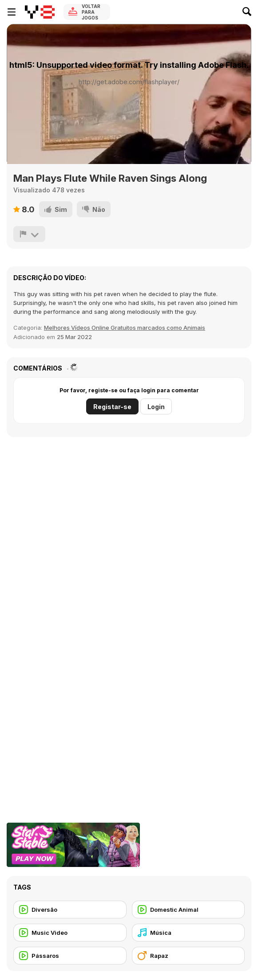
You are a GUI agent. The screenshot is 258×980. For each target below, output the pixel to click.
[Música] (189, 933)
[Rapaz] (189, 956)
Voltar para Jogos (91, 12)
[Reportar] (29, 234)
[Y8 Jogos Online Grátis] (40, 12)
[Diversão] (70, 910)
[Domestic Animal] (189, 910)
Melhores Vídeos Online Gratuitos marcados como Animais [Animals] (125, 328)
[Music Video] (70, 933)
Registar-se (112, 407)
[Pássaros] (70, 956)
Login (156, 407)
